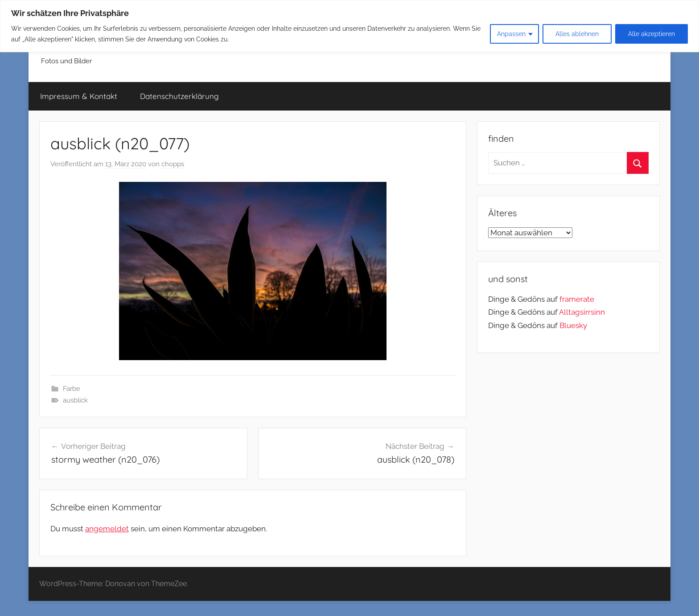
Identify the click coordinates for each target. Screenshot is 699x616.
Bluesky (573, 325)
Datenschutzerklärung (179, 96)
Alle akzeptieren (652, 34)
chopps (173, 164)
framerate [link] (577, 299)
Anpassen (511, 34)
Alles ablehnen (577, 34)
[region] (349, 26)
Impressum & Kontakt (79, 96)
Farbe (72, 389)
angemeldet (107, 529)
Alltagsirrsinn (582, 312)
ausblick (75, 400)
